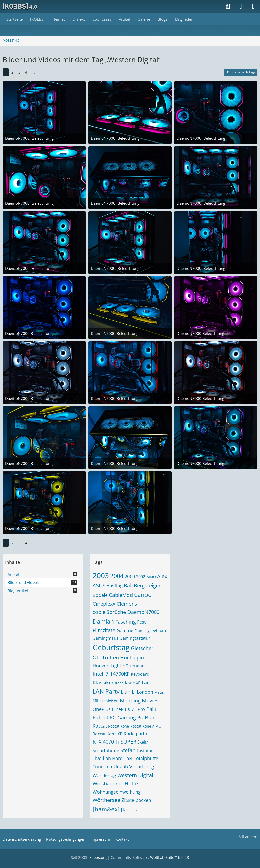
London (145, 692)
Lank (147, 683)
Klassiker (103, 682)
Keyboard (140, 674)
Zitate (128, 800)
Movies (150, 700)
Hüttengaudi (136, 666)
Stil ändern (248, 837)
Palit (151, 709)
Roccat (100, 726)
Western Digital (135, 775)
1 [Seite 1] (6, 72)
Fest (141, 622)
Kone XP (133, 683)
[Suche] (228, 6)
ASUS (99, 585)
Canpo (143, 595)
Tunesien (102, 767)
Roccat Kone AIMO (146, 726)
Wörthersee (106, 800)
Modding (130, 700)
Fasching (126, 622)
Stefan (128, 750)
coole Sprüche (109, 612)
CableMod (121, 595)
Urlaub (121, 767)
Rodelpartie (136, 734)
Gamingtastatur (135, 638)
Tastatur (145, 751)
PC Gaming (123, 717)
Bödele (100, 595)
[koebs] (130, 809)
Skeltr (143, 742)
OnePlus (102, 709)
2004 (117, 576)
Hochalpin (132, 658)
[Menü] (253, 6)
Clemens (127, 604)
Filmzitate (104, 630)
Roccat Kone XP (108, 734)
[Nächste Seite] (35, 72)
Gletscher (142, 648)
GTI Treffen (106, 658)
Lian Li (128, 692)
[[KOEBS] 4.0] (20, 6)
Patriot (101, 717)
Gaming (125, 630)
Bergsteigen (148, 585)
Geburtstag (111, 647)
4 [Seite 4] (26, 72)
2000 (130, 576)
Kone (119, 683)
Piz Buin (146, 717)
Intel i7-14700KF (111, 674)
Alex (162, 576)
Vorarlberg (142, 767)
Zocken (143, 800)
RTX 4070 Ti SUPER (114, 742)
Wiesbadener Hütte (115, 784)
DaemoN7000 (143, 612)
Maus (159, 692)
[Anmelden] (241, 6)
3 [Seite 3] (19, 72)
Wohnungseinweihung (117, 792)
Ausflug (115, 586)
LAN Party (106, 691)
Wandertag (104, 775)
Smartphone (106, 750)
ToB (128, 758)
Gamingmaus (105, 638)
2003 (101, 575)
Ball (128, 585)
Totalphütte (146, 758)
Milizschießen (106, 701)
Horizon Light (107, 666)
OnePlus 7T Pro (128, 709)
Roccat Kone (119, 726)
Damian (103, 621)
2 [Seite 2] (13, 72)
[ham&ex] (106, 809)
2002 (141, 577)
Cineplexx (104, 604)
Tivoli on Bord (108, 758)
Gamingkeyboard (151, 631)
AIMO (151, 577)
